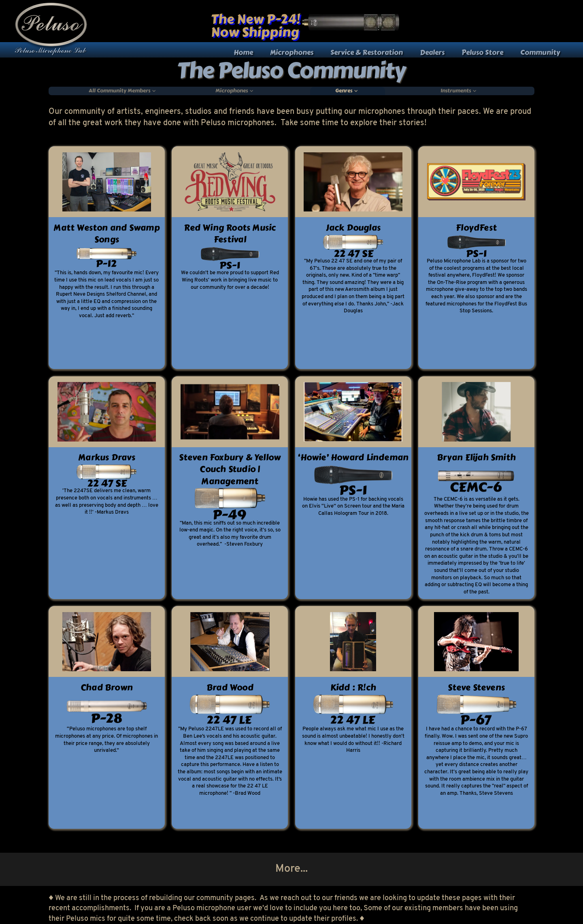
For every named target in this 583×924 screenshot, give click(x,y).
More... (291, 869)
